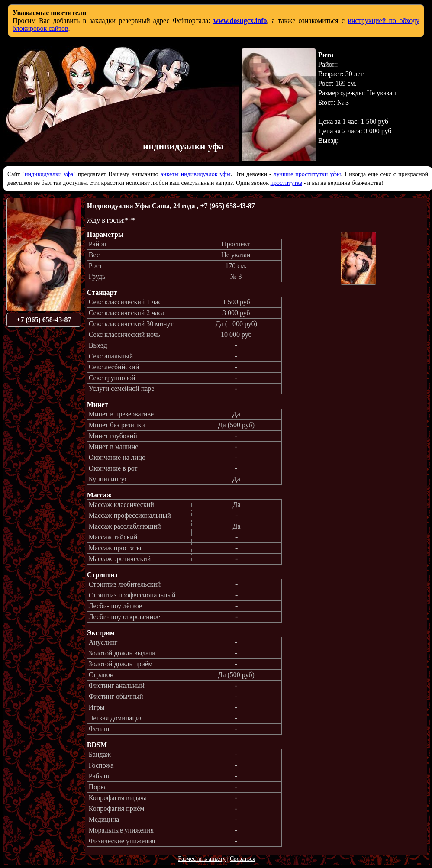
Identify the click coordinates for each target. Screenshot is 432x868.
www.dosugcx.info (240, 21)
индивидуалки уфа (49, 174)
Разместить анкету (202, 859)
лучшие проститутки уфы (307, 174)
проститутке (286, 183)
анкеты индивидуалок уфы (196, 174)
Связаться (243, 859)
